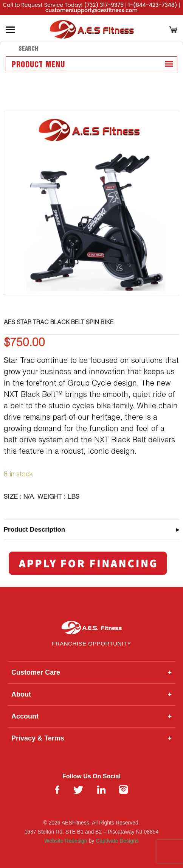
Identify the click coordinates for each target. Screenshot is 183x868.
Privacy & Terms (91, 738)
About (91, 695)
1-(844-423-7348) (153, 5)
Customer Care (91, 673)
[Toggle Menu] (10, 30)
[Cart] (173, 30)
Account (91, 716)
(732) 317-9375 (104, 5)
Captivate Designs (117, 841)
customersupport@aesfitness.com (91, 10)
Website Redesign (66, 841)
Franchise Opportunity (91, 643)
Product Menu (38, 65)
